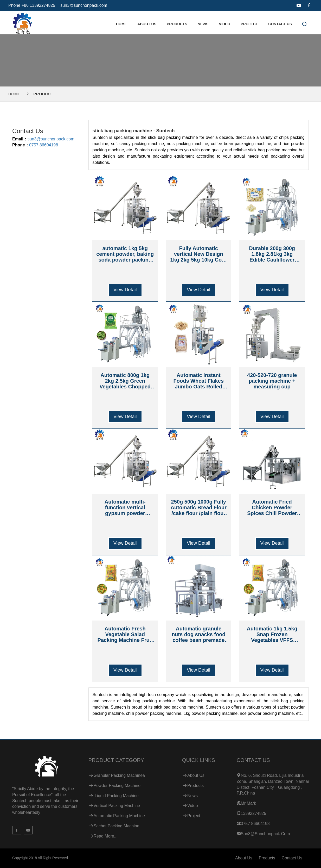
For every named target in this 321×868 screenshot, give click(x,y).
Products (177, 24)
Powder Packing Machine (117, 786)
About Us (147, 24)
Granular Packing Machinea (119, 775)
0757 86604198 (44, 145)
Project (249, 24)
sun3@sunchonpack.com (84, 5)
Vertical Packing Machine (117, 806)
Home (121, 24)
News (203, 24)
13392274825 (254, 813)
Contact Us (280, 24)
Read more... (106, 836)
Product (43, 94)
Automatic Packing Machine (119, 816)
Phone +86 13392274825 (32, 5)
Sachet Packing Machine (117, 826)
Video (225, 24)
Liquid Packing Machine (116, 796)
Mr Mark (249, 803)
